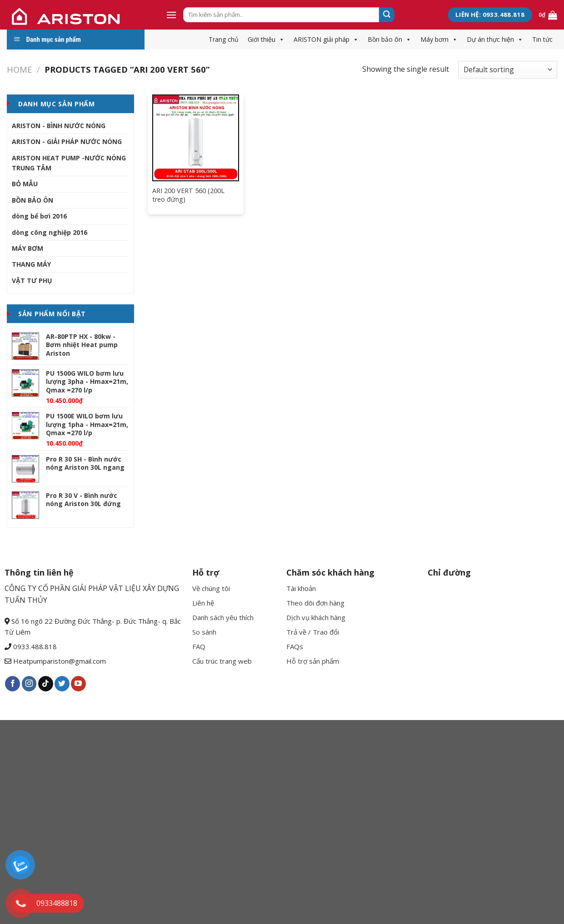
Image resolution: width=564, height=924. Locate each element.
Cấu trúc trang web (222, 661)
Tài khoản (301, 588)
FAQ (199, 646)
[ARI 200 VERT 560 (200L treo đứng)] (196, 138)
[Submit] (387, 15)
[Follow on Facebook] (12, 684)
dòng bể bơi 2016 (39, 216)
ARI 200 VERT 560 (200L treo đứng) (188, 195)
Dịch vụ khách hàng (316, 617)
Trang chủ (224, 39)
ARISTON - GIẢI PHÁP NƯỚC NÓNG (67, 142)
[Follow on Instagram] (29, 684)
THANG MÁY (31, 264)
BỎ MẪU (25, 184)
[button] (280, 39)
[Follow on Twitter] (62, 684)
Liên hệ (203, 603)
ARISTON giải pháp (326, 39)
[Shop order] (508, 70)
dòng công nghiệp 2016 (50, 232)
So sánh (204, 632)
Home (19, 69)
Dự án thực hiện (495, 39)
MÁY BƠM (27, 248)
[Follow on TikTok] (46, 684)
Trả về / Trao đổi (313, 632)
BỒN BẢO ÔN (32, 200)
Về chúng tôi (211, 588)
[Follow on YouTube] (78, 684)
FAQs (295, 646)
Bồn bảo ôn (389, 39)
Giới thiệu (266, 39)
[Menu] (171, 15)
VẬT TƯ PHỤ (32, 281)
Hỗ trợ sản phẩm (313, 661)
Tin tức (542, 39)
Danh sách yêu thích (223, 617)
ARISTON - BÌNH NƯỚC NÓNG (59, 126)
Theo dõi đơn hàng (315, 603)
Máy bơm (439, 39)
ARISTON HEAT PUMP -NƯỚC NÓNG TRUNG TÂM (69, 163)
